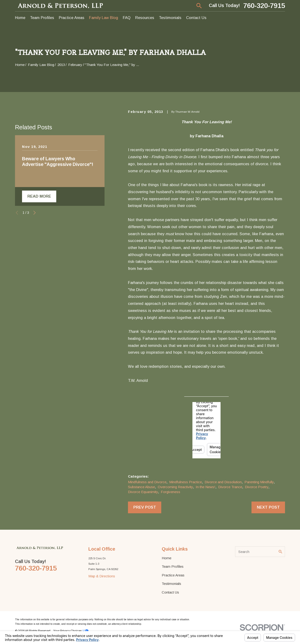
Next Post (268, 507)
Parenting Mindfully (259, 482)
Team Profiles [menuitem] (42, 18)
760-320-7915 (264, 6)
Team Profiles (173, 566)
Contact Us (170, 592)
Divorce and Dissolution (223, 482)
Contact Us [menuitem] (196, 18)
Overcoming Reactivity (175, 487)
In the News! (206, 487)
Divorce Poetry (257, 487)
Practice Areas (173, 575)
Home (167, 558)
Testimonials (171, 584)
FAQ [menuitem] (127, 18)
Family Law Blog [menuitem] (104, 18)
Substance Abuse (141, 487)
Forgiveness (171, 492)
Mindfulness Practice (186, 482)
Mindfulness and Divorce (147, 482)
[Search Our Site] (280, 552)
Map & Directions (102, 576)
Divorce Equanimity (143, 492)
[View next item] (35, 213)
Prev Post (145, 507)
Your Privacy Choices (71, 631)
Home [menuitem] (20, 18)
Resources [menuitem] (145, 18)
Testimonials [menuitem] (170, 18)
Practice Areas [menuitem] (72, 18)
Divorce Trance (230, 487)
